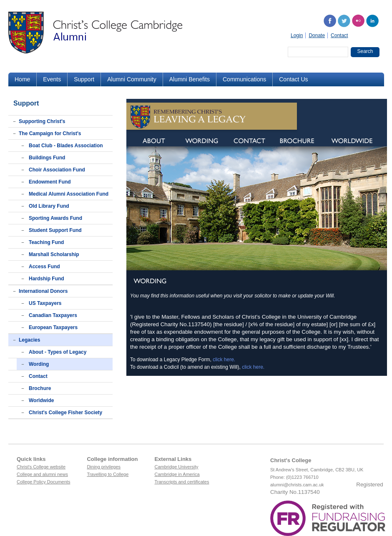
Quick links (31, 459)
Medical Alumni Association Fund (69, 194)
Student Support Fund (55, 230)
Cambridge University (176, 467)
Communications (244, 79)
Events (52, 79)
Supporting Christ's (42, 121)
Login (297, 35)
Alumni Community (132, 79)
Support (84, 79)
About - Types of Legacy (58, 352)
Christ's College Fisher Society (65, 413)
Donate (317, 35)
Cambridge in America (177, 474)
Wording (39, 364)
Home (22, 79)
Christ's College (291, 460)
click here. (224, 360)
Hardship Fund (46, 279)
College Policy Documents (43, 482)
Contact (339, 35)
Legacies (29, 340)
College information (112, 459)
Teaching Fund (46, 242)
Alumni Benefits (190, 79)
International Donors (43, 291)
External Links (173, 459)
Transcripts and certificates (182, 482)
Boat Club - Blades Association (66, 146)
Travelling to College (108, 474)
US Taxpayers (45, 303)
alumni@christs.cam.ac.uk (297, 485)
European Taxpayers (53, 327)
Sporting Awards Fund (55, 218)
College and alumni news (42, 474)
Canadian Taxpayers (53, 315)
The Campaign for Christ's (50, 133)
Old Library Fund (49, 206)
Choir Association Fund (57, 170)
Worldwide (41, 400)
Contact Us (293, 79)
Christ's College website (41, 467)
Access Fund (44, 267)
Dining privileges (104, 467)
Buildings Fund (47, 158)
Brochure (40, 388)
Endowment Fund (50, 182)
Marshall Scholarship (54, 254)
